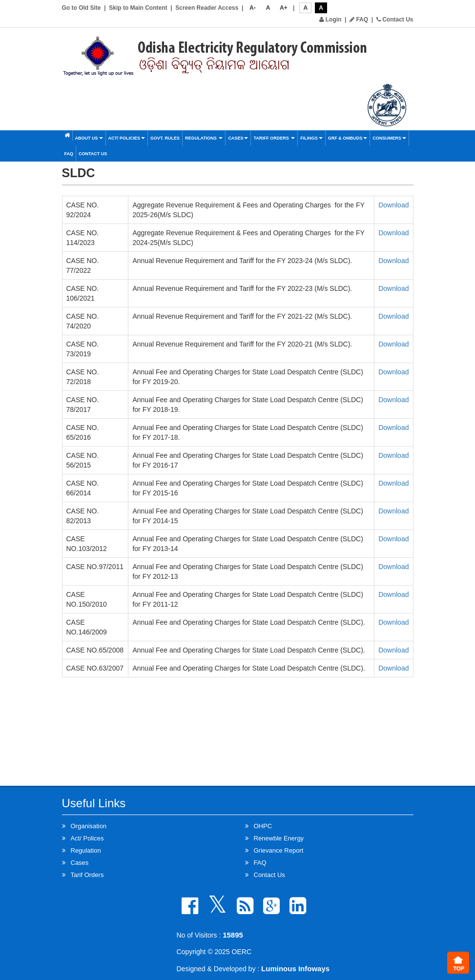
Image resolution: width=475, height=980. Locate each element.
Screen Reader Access (207, 8)
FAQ (359, 20)
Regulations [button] (204, 138)
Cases (238, 138)
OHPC (263, 826)
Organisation (89, 826)
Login (330, 20)
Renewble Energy (279, 838)
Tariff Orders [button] (274, 138)
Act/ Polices (87, 838)
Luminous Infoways (295, 969)
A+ (284, 8)
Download (393, 205)
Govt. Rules (165, 138)
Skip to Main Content (138, 8)
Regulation (86, 850)
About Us (89, 138)
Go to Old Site (82, 8)
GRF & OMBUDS (348, 138)
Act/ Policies (127, 138)
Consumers (389, 138)
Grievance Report (279, 850)
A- (253, 8)
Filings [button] (311, 138)
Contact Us (395, 20)
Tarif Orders (87, 875)
